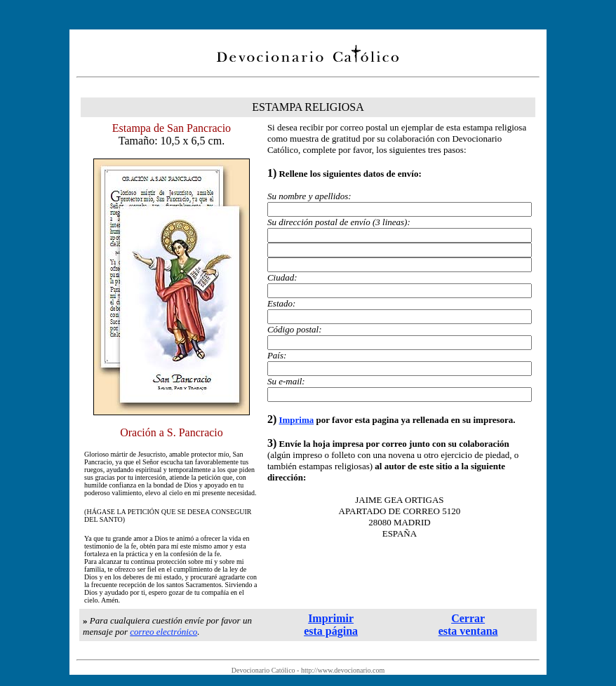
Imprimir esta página (331, 625)
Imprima (296, 420)
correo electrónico (163, 632)
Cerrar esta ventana (468, 625)
